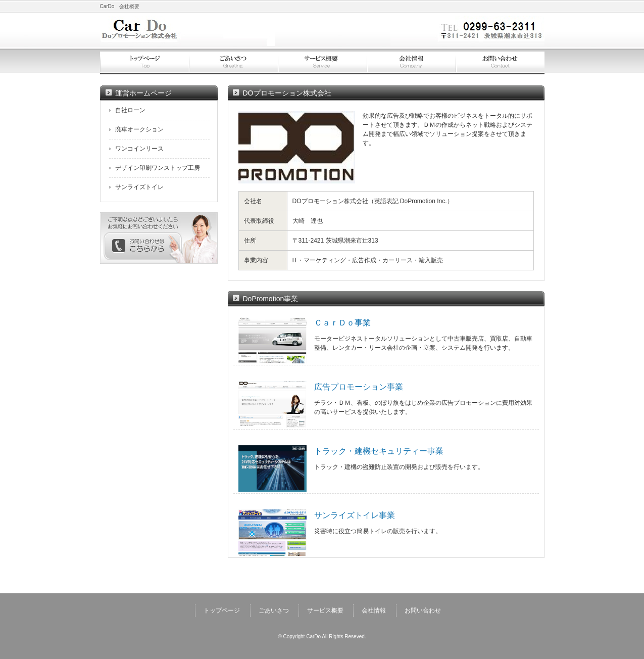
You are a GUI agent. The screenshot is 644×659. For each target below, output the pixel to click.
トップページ (144, 63)
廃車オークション (139, 129)
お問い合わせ (500, 63)
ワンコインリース (139, 149)
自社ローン (130, 110)
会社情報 (411, 63)
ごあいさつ (233, 63)
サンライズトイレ (139, 187)
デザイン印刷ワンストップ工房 (158, 168)
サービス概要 (322, 63)
